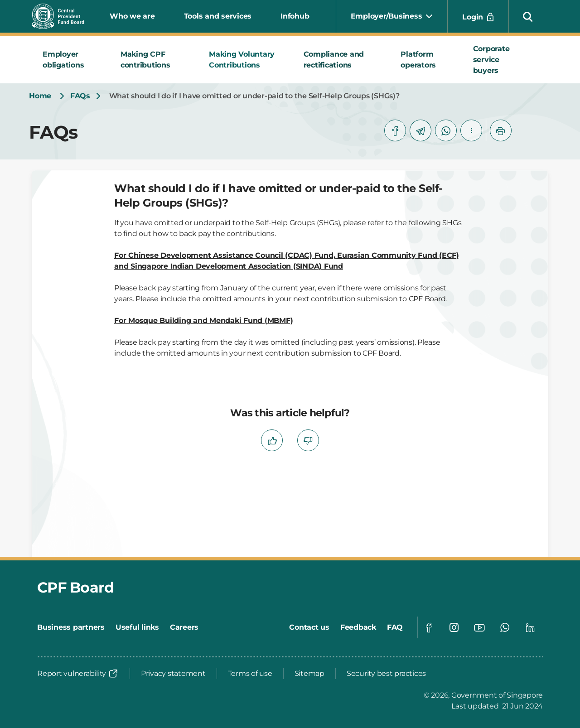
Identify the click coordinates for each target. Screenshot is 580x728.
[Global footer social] (429, 627)
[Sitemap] (309, 674)
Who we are (132, 16)
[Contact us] (309, 627)
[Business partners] (71, 627)
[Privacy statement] (173, 674)
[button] (528, 16)
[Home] (40, 96)
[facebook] (395, 130)
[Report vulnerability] (78, 674)
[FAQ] (395, 627)
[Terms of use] (250, 674)
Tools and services (218, 16)
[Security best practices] (386, 674)
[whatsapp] (446, 130)
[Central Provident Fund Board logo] (63, 16)
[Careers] (184, 627)
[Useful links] (137, 627)
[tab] (71, 60)
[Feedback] (358, 627)
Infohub (295, 16)
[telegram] (420, 130)
